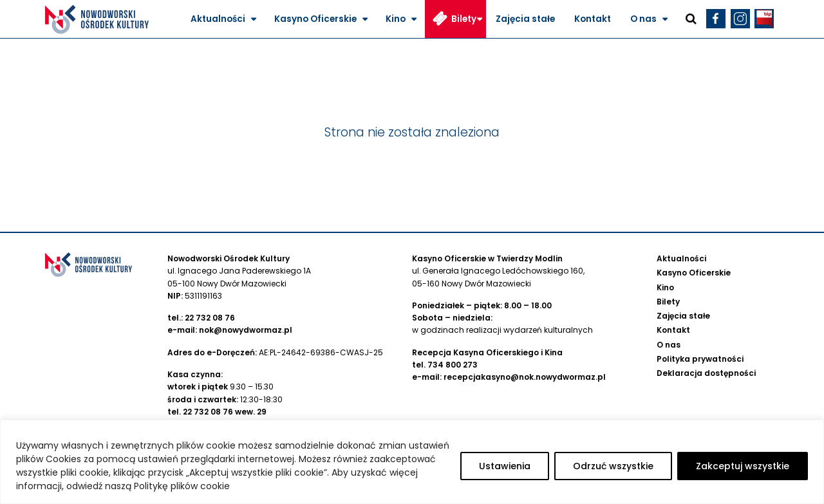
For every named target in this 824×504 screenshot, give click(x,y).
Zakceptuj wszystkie (743, 466)
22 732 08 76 (210, 318)
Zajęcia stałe (525, 19)
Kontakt (593, 19)
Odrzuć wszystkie (613, 466)
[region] (412, 462)
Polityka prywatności (700, 359)
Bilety (464, 19)
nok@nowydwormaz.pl (246, 330)
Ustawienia (505, 466)
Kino (396, 19)
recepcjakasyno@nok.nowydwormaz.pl (525, 377)
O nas (643, 19)
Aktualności (218, 19)
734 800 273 (453, 365)
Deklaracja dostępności (706, 373)
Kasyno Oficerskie (315, 19)
